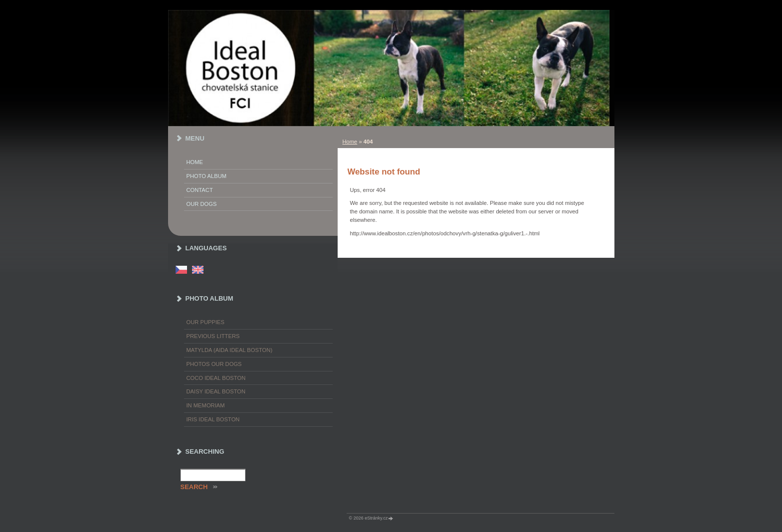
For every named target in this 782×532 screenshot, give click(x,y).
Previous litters (213, 336)
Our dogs (202, 204)
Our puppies (205, 322)
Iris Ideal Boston (213, 419)
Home (350, 142)
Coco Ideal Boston (216, 378)
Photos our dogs (214, 364)
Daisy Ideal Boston (216, 391)
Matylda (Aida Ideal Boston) (230, 350)
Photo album (207, 176)
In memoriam (206, 405)
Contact (200, 190)
